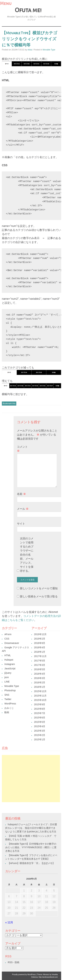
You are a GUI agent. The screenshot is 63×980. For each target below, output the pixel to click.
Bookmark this (9, 404)
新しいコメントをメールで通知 (39, 588)
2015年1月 (40, 739)
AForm (8, 634)
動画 (7, 712)
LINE (7, 682)
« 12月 (9, 922)
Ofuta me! (28, 10)
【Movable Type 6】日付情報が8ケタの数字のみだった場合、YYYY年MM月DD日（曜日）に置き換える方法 (31, 847)
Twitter (8, 699)
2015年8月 (40, 709)
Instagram (10, 664)
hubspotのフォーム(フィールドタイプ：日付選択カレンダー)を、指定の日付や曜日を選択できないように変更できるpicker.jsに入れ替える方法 (31, 828)
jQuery (8, 673)
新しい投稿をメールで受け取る (39, 596)
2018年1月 (40, 652)
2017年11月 (40, 656)
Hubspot (9, 660)
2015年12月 (40, 691)
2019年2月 (40, 639)
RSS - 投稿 (14, 962)
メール (23, 509)
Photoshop (10, 690)
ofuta (30, 50)
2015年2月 (40, 735)
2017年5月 (40, 661)
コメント (22, 449)
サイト (21, 524)
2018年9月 (40, 643)
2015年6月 (40, 718)
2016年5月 (40, 669)
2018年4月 (40, 647)
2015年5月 (40, 722)
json (7, 677)
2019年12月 (40, 634)
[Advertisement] (31, 779)
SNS (7, 695)
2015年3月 (40, 731)
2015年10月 (40, 700)
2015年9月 (40, 704)
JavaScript (10, 669)
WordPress (10, 704)
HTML (8, 655)
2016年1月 (40, 687)
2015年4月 (40, 726)
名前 (21, 494)
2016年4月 (40, 674)
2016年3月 (40, 678)
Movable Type (49, 50)
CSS (7, 639)
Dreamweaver (12, 643)
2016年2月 (40, 682)
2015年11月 (40, 696)
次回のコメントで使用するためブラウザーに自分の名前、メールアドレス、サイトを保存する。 (27, 555)
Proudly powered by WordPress (24, 975)
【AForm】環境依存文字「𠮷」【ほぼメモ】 (31, 863)
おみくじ (9, 708)
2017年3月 (40, 665)
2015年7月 (40, 713)
